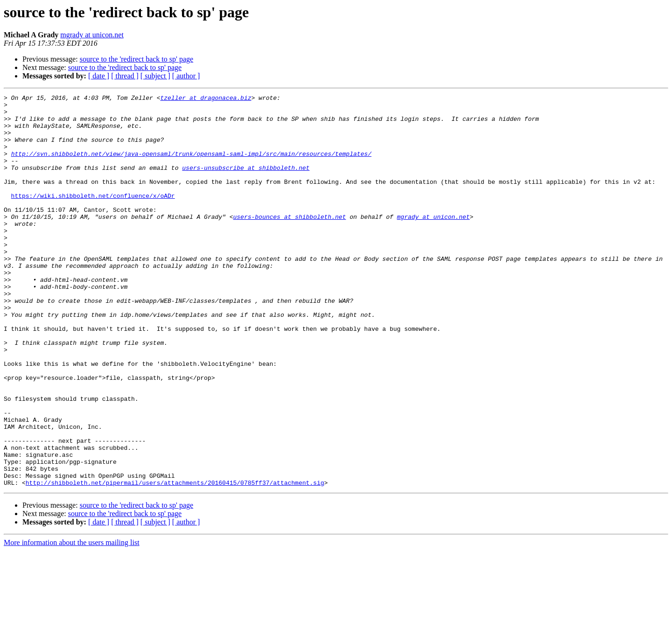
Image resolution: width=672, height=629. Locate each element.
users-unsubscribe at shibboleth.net (246, 183)
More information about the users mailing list (72, 621)
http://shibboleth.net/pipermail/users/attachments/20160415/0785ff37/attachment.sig (175, 561)
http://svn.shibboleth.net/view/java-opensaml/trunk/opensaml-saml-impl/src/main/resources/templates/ (191, 166)
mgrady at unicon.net (92, 35)
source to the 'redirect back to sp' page (136, 59)
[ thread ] (125, 76)
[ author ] (186, 76)
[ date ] (99, 76)
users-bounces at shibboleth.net (289, 242)
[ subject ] (155, 76)
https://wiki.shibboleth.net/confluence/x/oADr (93, 217)
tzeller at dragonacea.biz (206, 99)
